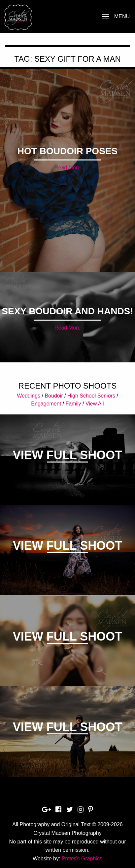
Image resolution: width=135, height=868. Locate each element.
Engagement (46, 404)
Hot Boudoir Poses (67, 151)
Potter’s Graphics (82, 859)
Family (73, 404)
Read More (67, 168)
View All (95, 404)
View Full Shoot (67, 455)
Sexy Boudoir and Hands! (67, 311)
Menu (122, 16)
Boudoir (54, 396)
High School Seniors (91, 396)
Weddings (29, 396)
